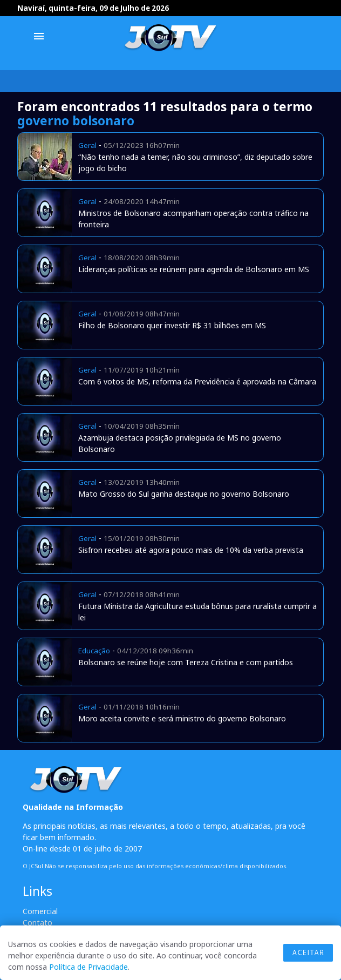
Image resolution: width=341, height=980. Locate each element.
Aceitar (308, 952)
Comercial (40, 911)
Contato (37, 922)
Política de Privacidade (88, 967)
